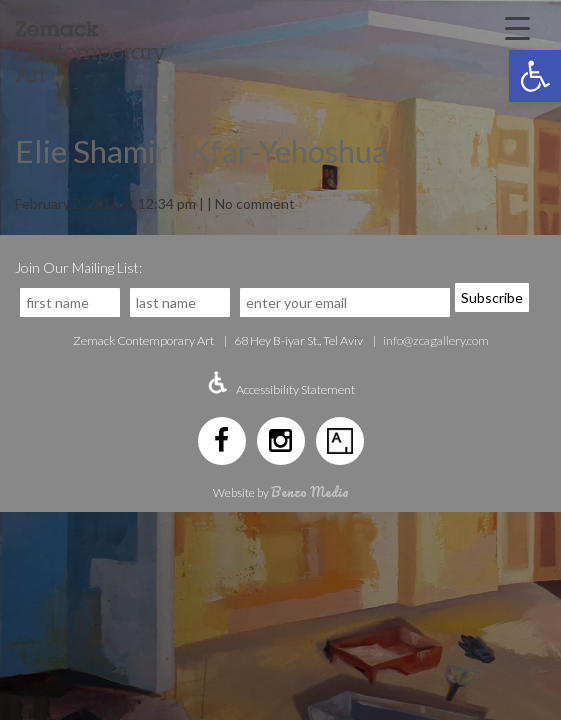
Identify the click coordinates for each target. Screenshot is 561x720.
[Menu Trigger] (518, 27)
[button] (535, 76)
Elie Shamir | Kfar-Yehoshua (201, 151)
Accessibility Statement (295, 389)
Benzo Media (310, 491)
